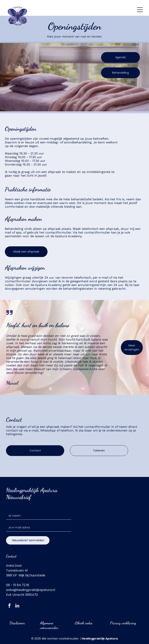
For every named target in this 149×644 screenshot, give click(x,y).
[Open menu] (140, 10)
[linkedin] (17, 606)
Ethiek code (83, 623)
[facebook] (9, 606)
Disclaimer (17, 623)
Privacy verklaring (123, 623)
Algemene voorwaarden (49, 625)
